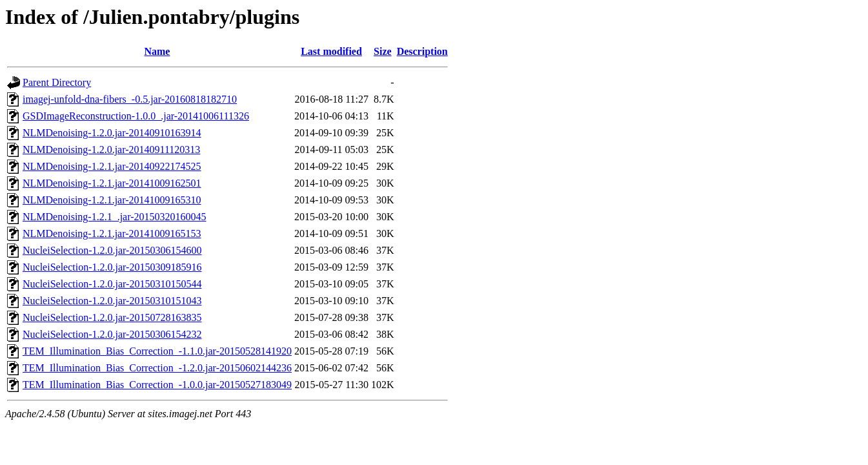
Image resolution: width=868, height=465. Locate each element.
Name (157, 51)
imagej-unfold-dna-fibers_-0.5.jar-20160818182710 (130, 99)
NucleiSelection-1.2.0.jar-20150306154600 (112, 250)
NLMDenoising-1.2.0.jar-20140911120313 (111, 150)
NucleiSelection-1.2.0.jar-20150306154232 (112, 334)
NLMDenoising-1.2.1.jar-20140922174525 (112, 166)
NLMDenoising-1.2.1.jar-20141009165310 (112, 200)
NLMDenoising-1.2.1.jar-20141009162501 (112, 183)
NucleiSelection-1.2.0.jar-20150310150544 (112, 284)
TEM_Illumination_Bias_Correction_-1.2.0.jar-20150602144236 (157, 368)
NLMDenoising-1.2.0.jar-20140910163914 (112, 133)
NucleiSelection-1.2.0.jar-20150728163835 (112, 317)
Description (422, 51)
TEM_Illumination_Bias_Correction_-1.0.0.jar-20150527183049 (157, 385)
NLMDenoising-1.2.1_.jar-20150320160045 (115, 217)
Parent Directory (57, 82)
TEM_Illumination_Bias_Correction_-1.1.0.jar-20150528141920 (157, 351)
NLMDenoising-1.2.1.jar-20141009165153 (112, 233)
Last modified (331, 51)
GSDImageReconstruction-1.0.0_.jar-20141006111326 (136, 116)
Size (383, 51)
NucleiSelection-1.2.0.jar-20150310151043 (112, 301)
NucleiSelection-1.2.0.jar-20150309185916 (112, 267)
